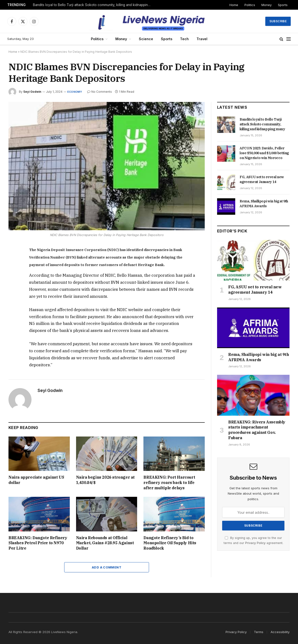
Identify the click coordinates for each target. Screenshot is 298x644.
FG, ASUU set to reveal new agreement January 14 (262, 179)
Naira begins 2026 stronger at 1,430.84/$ (105, 480)
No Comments (100, 92)
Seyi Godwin (32, 92)
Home (234, 5)
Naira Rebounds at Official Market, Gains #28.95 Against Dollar (105, 543)
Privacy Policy (255, 543)
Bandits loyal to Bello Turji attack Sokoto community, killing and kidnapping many (94, 5)
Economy (75, 92)
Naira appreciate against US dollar (36, 480)
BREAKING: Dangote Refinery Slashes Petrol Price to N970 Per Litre (38, 543)
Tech (184, 39)
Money (267, 5)
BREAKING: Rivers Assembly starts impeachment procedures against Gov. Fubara (257, 430)
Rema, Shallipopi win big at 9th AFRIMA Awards (264, 204)
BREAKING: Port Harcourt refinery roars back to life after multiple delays (169, 483)
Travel (202, 39)
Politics (250, 5)
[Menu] (289, 39)
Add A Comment (107, 567)
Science (146, 39)
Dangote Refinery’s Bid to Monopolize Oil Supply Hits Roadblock (170, 543)
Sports (283, 5)
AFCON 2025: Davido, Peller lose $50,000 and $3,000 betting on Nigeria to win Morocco (264, 153)
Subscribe (278, 21)
